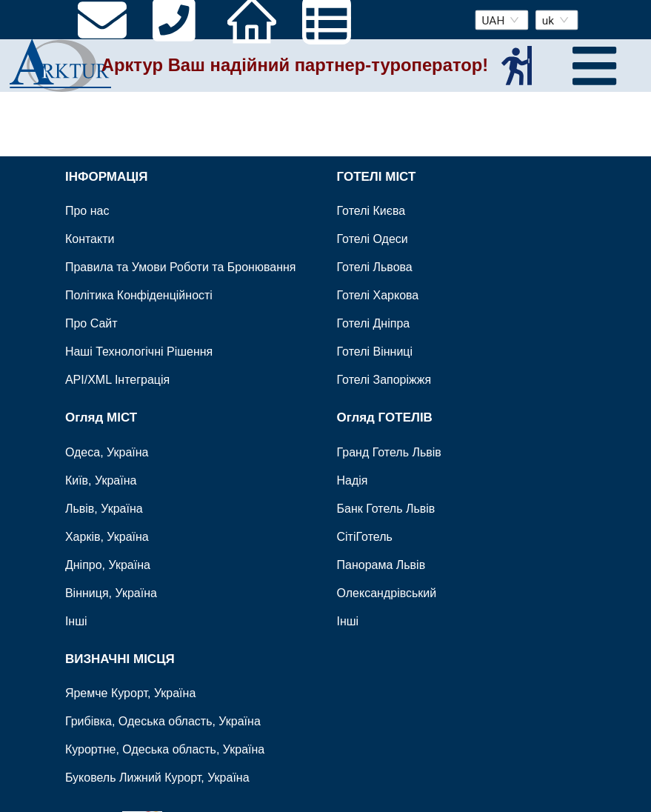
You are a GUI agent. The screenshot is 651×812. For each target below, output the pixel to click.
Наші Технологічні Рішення (139, 352)
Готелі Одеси (373, 239)
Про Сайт (91, 323)
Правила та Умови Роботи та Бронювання (181, 267)
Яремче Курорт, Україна (130, 693)
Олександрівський (387, 592)
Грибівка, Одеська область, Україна (163, 721)
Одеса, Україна (107, 452)
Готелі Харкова (378, 295)
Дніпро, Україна (108, 564)
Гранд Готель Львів (389, 452)
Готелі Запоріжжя (384, 380)
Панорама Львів (381, 564)
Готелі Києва (371, 211)
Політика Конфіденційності (139, 295)
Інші (76, 620)
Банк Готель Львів (386, 508)
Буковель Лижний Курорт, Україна (157, 778)
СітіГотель (365, 536)
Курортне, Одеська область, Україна (165, 749)
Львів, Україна (104, 508)
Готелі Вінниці (375, 352)
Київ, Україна (101, 480)
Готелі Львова (375, 267)
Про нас (87, 211)
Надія (353, 480)
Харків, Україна (107, 536)
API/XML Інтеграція (117, 380)
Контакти (90, 239)
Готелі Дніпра (374, 323)
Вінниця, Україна (111, 592)
